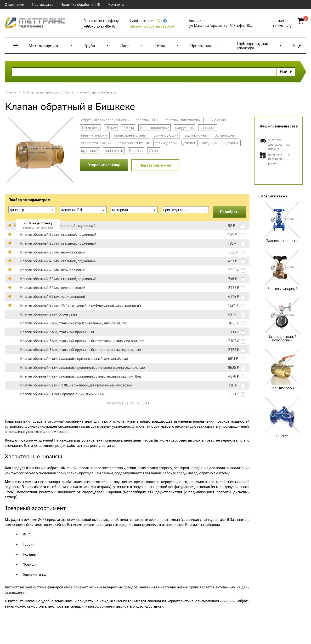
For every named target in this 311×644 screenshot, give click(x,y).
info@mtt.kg (282, 25)
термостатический (96, 143)
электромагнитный (133, 143)
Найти (286, 71)
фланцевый (114, 150)
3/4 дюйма (90, 127)
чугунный (231, 143)
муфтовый (90, 150)
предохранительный (131, 135)
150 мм (128, 127)
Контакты (116, 4)
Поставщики (42, 4)
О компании (14, 4)
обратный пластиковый (183, 120)
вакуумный (184, 127)
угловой (189, 143)
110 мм (111, 127)
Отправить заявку (104, 165)
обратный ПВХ (147, 120)
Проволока (201, 46)
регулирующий (166, 135)
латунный (210, 143)
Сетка (160, 46)
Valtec (154, 150)
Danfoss (136, 150)
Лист (125, 46)
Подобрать (230, 212)
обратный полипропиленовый (105, 120)
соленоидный (226, 135)
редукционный (196, 135)
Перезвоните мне (155, 165)
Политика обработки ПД (80, 4)
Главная (11, 92)
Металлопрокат (44, 46)
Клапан (70, 92)
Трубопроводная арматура (252, 46)
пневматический (95, 135)
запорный (208, 127)
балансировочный (155, 127)
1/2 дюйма (217, 120)
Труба (90, 46)
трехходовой (166, 143)
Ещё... (299, 46)
